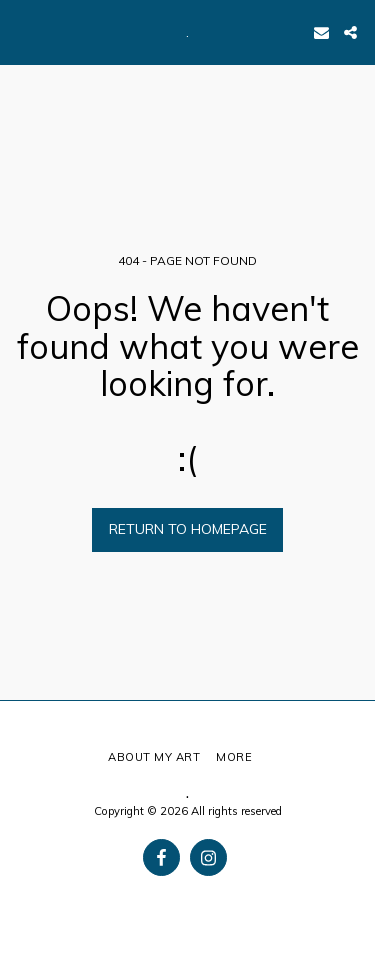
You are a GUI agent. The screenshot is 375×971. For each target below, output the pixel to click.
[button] (22, 31)
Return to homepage (188, 529)
